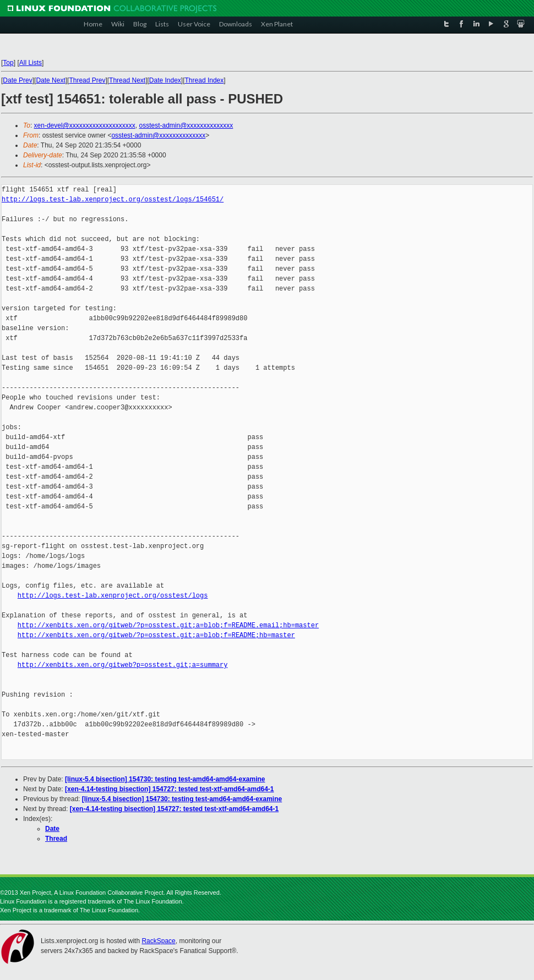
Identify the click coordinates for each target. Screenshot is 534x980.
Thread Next (127, 80)
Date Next (50, 80)
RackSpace (158, 941)
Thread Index (205, 80)
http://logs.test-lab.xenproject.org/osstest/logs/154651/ (113, 199)
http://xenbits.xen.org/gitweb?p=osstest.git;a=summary (123, 665)
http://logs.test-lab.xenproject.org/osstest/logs (113, 596)
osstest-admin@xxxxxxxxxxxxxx (186, 125)
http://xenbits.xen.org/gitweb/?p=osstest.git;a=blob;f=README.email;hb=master (168, 625)
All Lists (31, 63)
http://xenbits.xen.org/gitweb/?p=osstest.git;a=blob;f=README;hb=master (156, 635)
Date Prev (17, 80)
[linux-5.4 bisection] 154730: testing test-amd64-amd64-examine (165, 779)
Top (8, 63)
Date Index (165, 80)
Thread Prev (87, 80)
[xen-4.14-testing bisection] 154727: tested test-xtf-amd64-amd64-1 (169, 789)
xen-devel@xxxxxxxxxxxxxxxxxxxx (85, 125)
